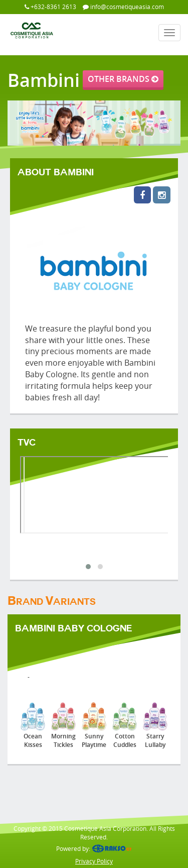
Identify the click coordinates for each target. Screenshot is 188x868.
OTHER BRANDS (123, 79)
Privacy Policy (94, 861)
